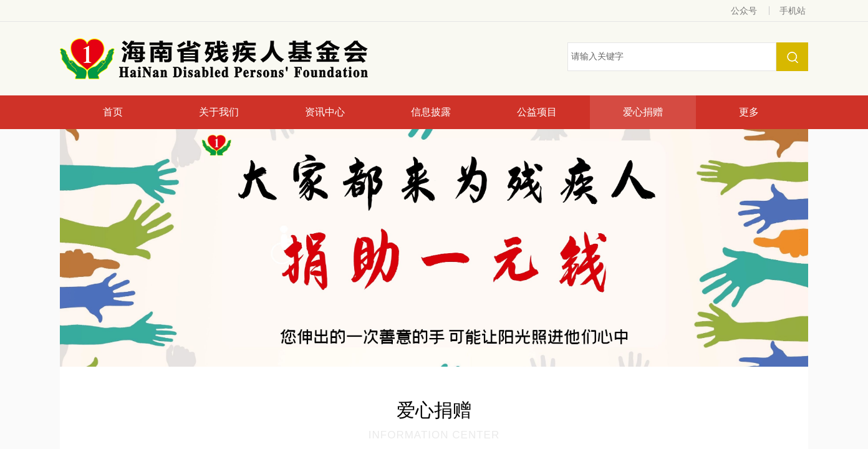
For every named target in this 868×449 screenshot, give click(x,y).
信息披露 (431, 112)
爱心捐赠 (643, 112)
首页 (113, 112)
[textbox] (672, 57)
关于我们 (219, 112)
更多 (749, 112)
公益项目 (537, 112)
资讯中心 (325, 112)
